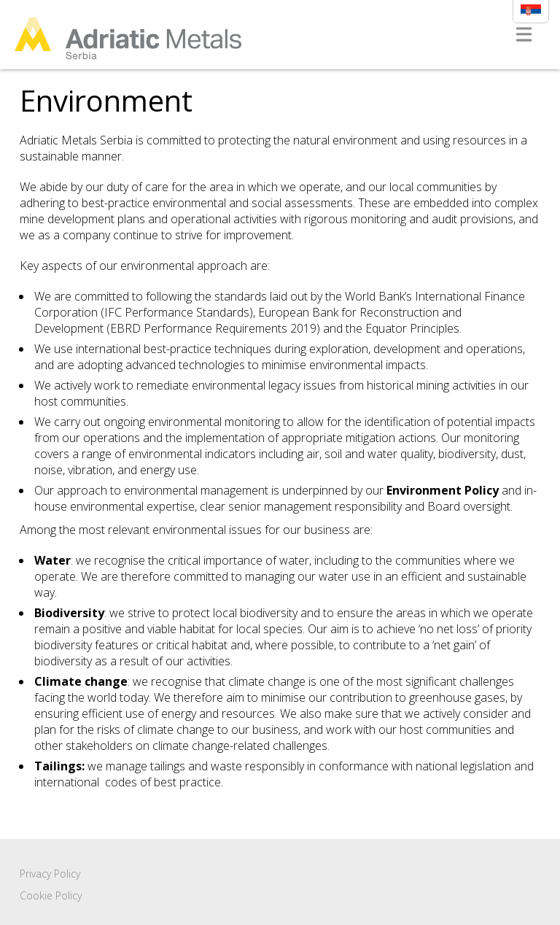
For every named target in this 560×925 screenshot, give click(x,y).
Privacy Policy (50, 874)
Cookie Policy (51, 895)
